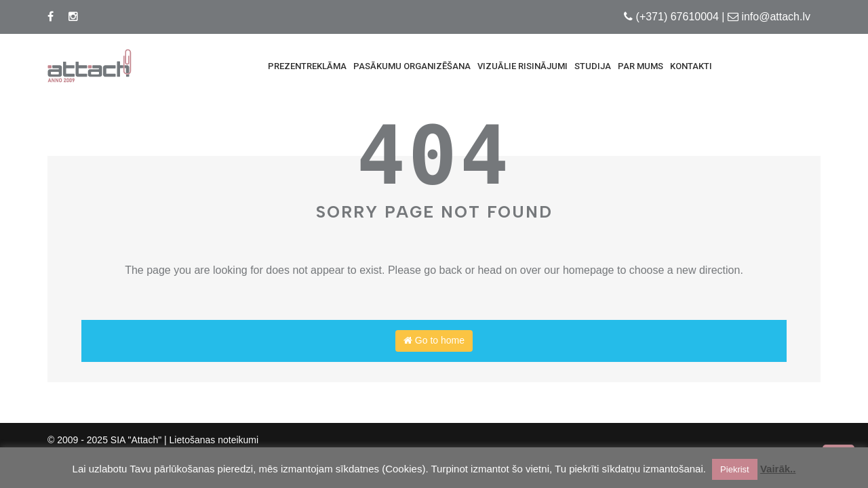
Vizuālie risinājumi (522, 66)
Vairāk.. (778, 469)
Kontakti (691, 66)
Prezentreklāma (307, 66)
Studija (593, 66)
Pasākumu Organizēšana (412, 66)
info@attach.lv (776, 17)
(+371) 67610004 (677, 17)
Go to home (434, 340)
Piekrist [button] (735, 469)
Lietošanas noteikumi (214, 440)
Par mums (640, 66)
